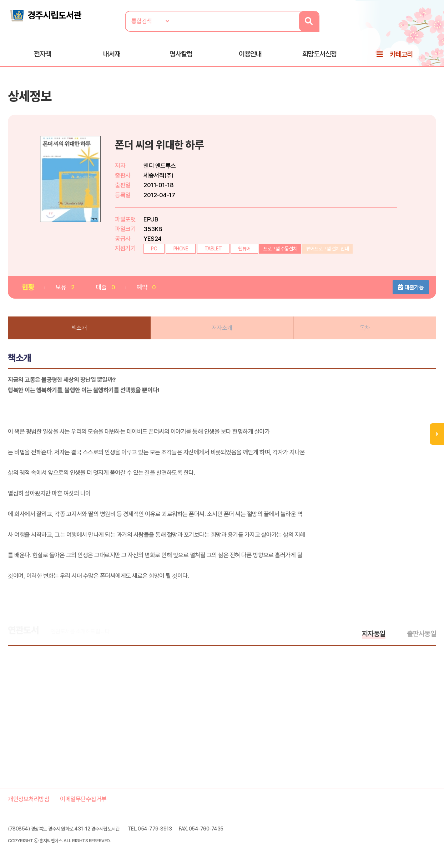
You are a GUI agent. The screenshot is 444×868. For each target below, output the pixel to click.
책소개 (79, 328)
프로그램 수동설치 (280, 249)
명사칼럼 (181, 54)
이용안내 (250, 54)
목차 (365, 328)
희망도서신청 (319, 54)
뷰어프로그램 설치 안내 (327, 249)
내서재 (112, 54)
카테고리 (401, 54)
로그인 (435, 28)
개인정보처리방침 (29, 799)
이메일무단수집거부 (83, 799)
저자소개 (222, 328)
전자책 (42, 54)
